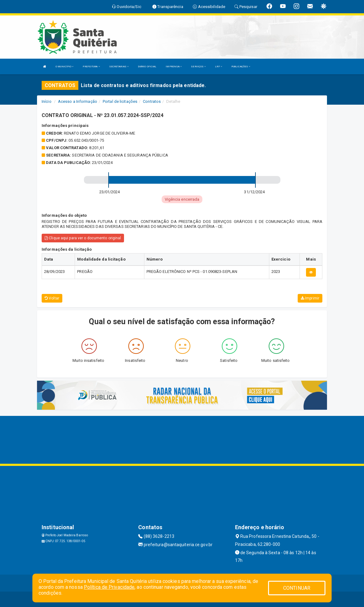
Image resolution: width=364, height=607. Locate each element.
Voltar (52, 298)
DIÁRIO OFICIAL (147, 67)
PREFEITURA (91, 67)
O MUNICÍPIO (64, 67)
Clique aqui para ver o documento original (83, 238)
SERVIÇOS (198, 67)
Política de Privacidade (109, 587)
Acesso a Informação (78, 101)
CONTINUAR (297, 588)
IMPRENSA (174, 67)
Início (47, 101)
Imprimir (310, 298)
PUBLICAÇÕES (241, 67)
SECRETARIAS (119, 67)
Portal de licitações (120, 101)
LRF (219, 67)
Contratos (152, 101)
